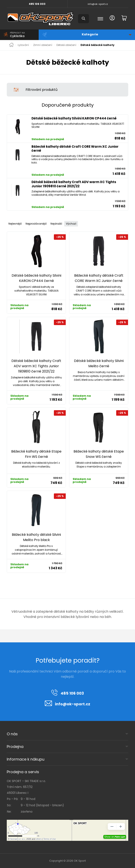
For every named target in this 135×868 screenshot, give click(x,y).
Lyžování (23, 45)
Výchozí (71, 224)
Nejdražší (56, 224)
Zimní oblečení (43, 45)
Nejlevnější (15, 224)
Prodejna (15, 747)
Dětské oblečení (66, 45)
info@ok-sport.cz (98, 4)
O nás (12, 734)
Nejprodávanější (36, 224)
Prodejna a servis (23, 772)
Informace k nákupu (26, 759)
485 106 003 (37, 4)
